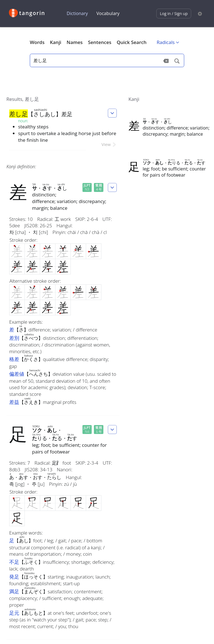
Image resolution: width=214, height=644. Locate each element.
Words (37, 42)
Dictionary (77, 13)
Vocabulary (108, 13)
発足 (14, 577)
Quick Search (132, 42)
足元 (14, 613)
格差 (14, 359)
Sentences (100, 42)
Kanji (56, 42)
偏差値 (17, 374)
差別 (14, 338)
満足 (14, 591)
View (109, 144)
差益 (14, 402)
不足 (14, 562)
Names (75, 42)
